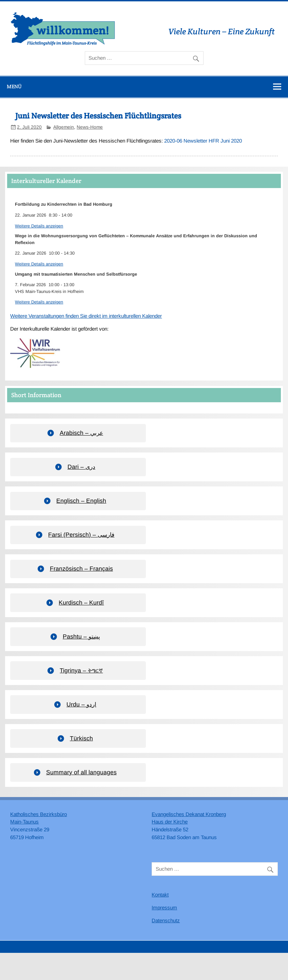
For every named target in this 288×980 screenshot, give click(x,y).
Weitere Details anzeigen (39, 226)
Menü (14, 86)
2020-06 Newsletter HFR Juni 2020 (203, 141)
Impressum (164, 908)
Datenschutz (166, 920)
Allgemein (64, 127)
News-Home (90, 127)
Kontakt (160, 895)
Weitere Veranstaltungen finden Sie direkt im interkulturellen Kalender (86, 316)
